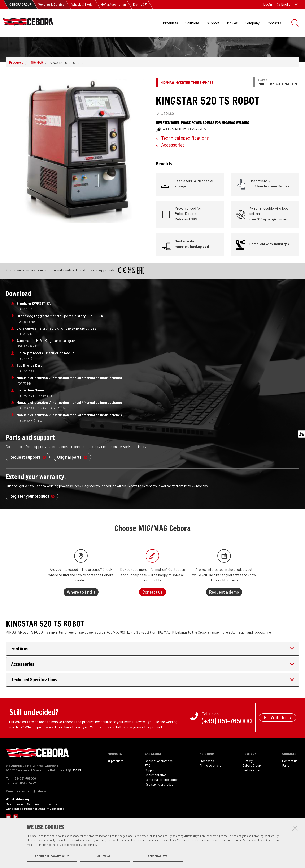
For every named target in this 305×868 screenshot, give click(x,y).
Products (170, 23)
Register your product (160, 806)
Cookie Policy (89, 846)
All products (115, 782)
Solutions (192, 23)
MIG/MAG (36, 84)
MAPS (77, 791)
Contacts (274, 23)
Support (213, 23)
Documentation (156, 796)
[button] (287, 4)
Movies (232, 23)
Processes (207, 782)
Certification (251, 791)
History (248, 782)
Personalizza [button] (158, 857)
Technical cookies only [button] (52, 857)
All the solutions (210, 787)
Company (252, 23)
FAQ (148, 787)
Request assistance (159, 782)
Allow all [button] (105, 857)
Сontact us (290, 782)
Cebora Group (252, 787)
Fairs (286, 787)
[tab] (153, 670)
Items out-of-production (162, 801)
